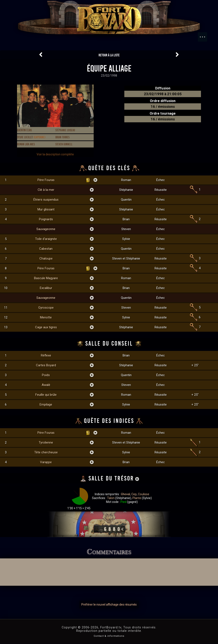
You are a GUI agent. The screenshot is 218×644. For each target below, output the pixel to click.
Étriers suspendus (46, 200)
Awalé (46, 385)
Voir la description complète (55, 154)
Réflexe (46, 355)
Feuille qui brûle (46, 395)
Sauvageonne (46, 229)
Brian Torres (62, 137)
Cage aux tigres (46, 327)
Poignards (46, 219)
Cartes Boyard (46, 365)
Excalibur (46, 288)
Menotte (46, 317)
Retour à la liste (109, 55)
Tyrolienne (46, 442)
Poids (46, 375)
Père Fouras (46, 180)
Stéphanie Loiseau (65, 130)
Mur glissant (46, 209)
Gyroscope (46, 308)
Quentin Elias (24, 130)
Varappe (46, 462)
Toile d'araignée (46, 239)
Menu (205, 35)
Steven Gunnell (64, 144)
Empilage (46, 405)
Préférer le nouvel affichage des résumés (109, 605)
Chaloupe (46, 258)
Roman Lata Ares (26, 144)
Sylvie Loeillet (31, 137)
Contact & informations (109, 636)
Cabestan (46, 249)
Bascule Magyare (46, 278)
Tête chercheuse (46, 452)
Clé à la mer (46, 190)
